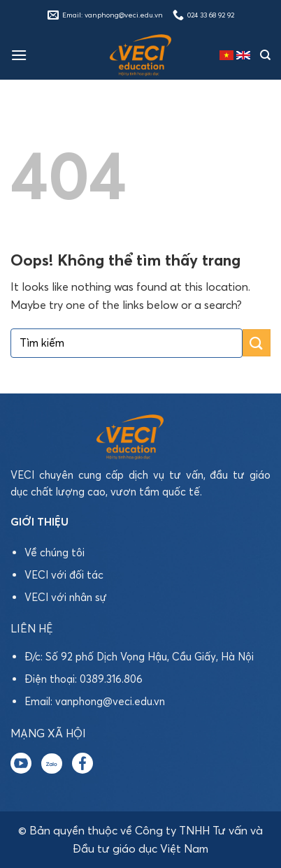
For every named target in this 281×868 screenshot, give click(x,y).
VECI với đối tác (64, 575)
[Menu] (19, 55)
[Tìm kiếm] (265, 55)
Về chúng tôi (55, 552)
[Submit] (257, 343)
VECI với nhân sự (66, 597)
